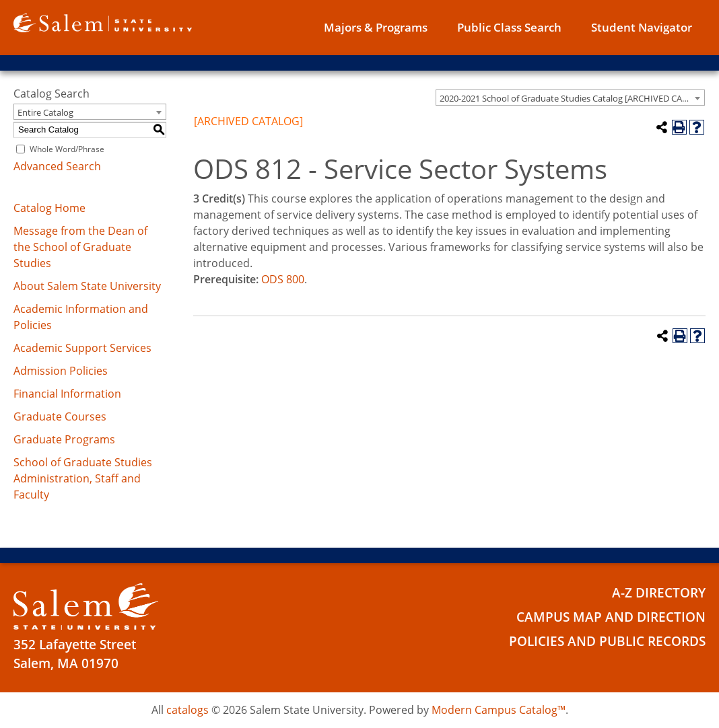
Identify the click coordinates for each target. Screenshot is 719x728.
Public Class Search (509, 27)
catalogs (187, 710)
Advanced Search (57, 166)
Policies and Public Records (607, 639)
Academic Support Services (82, 348)
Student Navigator (642, 27)
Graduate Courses (60, 416)
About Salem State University (87, 286)
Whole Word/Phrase (67, 149)
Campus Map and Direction (611, 616)
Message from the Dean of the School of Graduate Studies (80, 247)
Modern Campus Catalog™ (499, 710)
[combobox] (570, 98)
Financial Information (67, 394)
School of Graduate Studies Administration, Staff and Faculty (83, 478)
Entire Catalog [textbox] (45, 112)
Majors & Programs (376, 27)
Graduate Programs (64, 439)
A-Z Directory (659, 592)
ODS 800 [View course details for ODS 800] (283, 279)
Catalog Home (49, 208)
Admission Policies (61, 371)
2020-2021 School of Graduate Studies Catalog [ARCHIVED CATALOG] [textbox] (572, 98)
